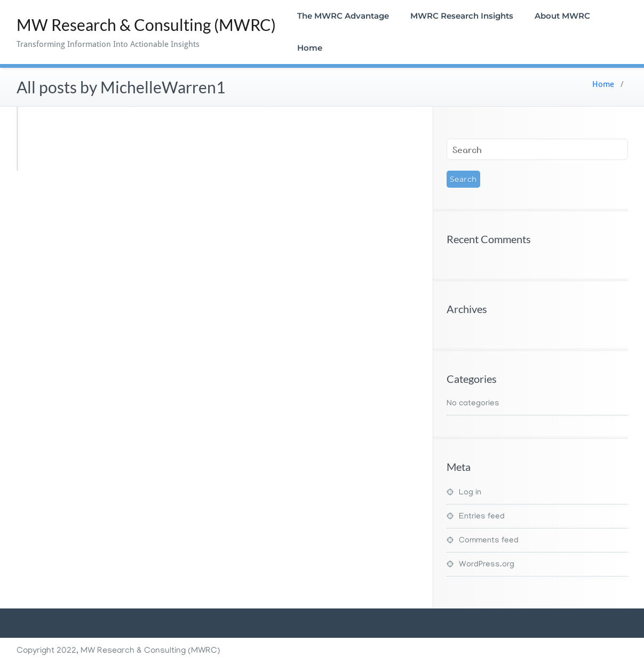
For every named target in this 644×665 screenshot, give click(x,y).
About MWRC (562, 16)
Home (310, 48)
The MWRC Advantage (343, 16)
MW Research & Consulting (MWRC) (146, 25)
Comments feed (489, 541)
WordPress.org (487, 565)
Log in (470, 493)
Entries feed (482, 517)
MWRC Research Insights (462, 16)
